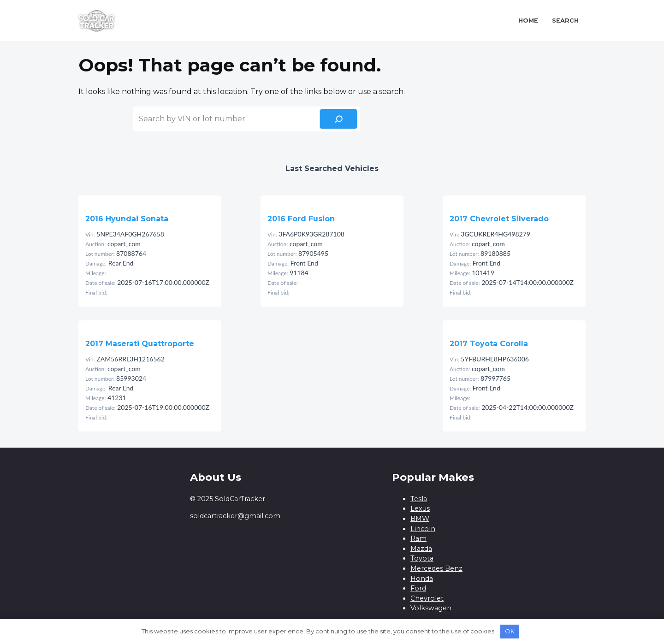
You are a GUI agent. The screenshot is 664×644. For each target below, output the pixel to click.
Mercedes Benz (436, 568)
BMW (420, 519)
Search (565, 21)
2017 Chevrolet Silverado (499, 219)
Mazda (421, 549)
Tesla (419, 499)
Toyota (422, 558)
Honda (422, 579)
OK (510, 631)
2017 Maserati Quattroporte (140, 344)
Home (528, 21)
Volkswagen (431, 608)
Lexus (420, 508)
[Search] (338, 119)
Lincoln (423, 529)
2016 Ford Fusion (301, 219)
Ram (418, 538)
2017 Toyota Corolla (489, 344)
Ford (418, 588)
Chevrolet (427, 598)
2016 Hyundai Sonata (127, 219)
